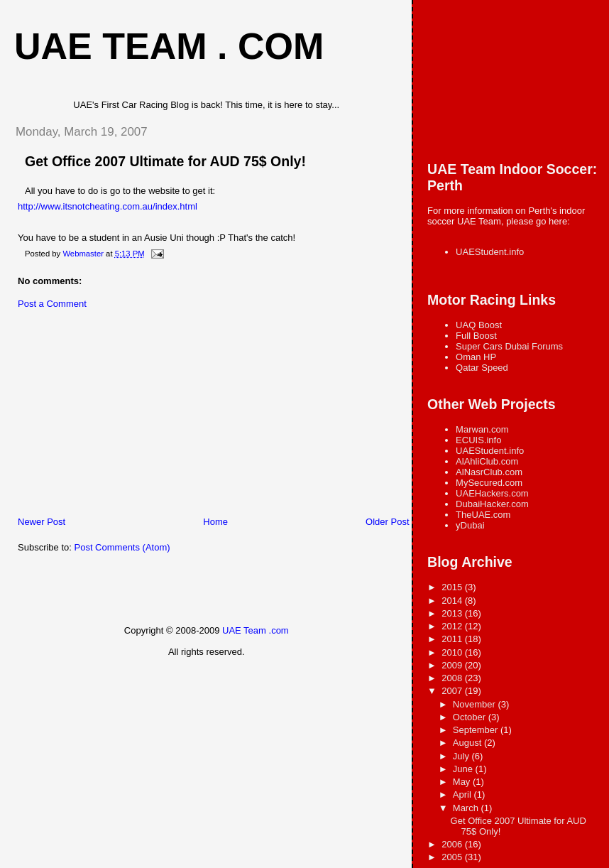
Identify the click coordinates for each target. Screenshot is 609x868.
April (463, 794)
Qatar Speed (482, 368)
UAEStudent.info (490, 252)
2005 (453, 857)
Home (215, 522)
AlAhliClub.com (487, 461)
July (462, 756)
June (464, 769)
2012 (453, 626)
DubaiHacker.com (492, 504)
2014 (453, 601)
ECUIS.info (478, 440)
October (471, 717)
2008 (453, 678)
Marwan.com (482, 429)
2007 (453, 691)
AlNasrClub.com (489, 472)
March (467, 808)
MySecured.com (489, 483)
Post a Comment (52, 304)
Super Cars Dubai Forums (509, 346)
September (477, 730)
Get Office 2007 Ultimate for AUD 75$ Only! (165, 161)
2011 (453, 639)
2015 (453, 587)
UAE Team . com (169, 46)
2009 (453, 665)
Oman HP (476, 357)
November (476, 704)
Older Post (387, 522)
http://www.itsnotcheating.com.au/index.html (108, 206)
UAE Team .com (256, 630)
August (468, 743)
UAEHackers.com (492, 493)
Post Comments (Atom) (122, 547)
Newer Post (42, 522)
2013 (453, 613)
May (463, 782)
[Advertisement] (110, 416)
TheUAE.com (483, 515)
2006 (453, 844)
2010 (453, 652)
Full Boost (476, 336)
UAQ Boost (479, 325)
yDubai (470, 525)
